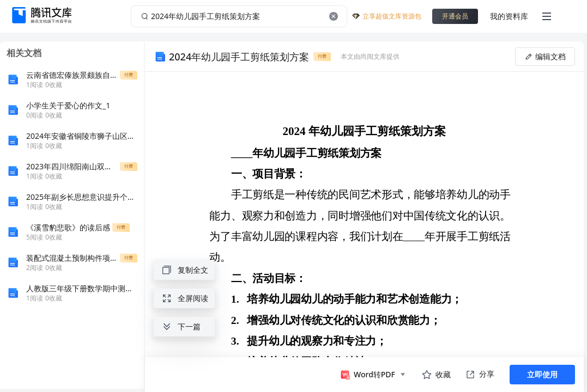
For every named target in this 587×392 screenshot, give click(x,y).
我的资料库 (509, 16)
